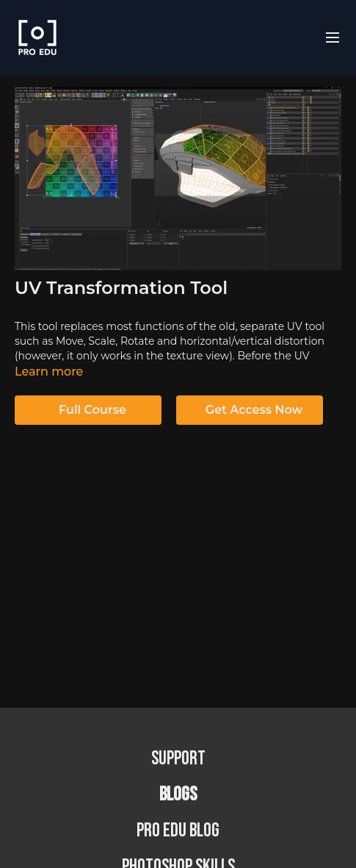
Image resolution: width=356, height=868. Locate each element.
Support (178, 759)
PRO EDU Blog (178, 831)
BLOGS (178, 795)
